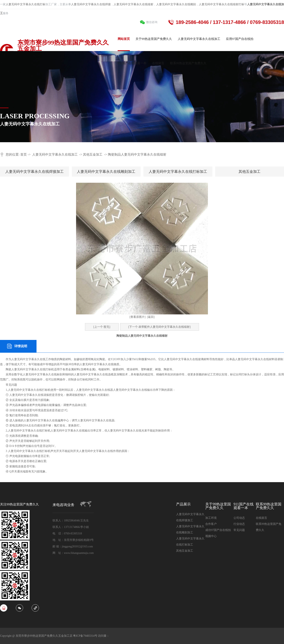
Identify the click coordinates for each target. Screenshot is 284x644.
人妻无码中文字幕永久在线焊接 (91, 4)
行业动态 (239, 524)
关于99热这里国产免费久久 (218, 506)
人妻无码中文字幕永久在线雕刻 (176, 4)
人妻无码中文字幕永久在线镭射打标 (222, 4)
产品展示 (183, 504)
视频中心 (211, 536)
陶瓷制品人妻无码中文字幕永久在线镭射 (137, 154)
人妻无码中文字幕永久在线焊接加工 (34, 172)
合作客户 (211, 524)
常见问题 (239, 530)
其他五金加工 (93, 154)
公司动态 (239, 518)
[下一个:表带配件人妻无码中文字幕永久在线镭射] (160, 327)
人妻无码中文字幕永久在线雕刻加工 (106, 172)
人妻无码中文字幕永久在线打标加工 (178, 172)
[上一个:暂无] (102, 327)
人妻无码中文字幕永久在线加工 (55, 154)
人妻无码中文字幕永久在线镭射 (133, 4)
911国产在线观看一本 (243, 506)
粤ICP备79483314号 (86, 636)
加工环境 (211, 518)
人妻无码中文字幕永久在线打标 (26, 4)
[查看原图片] (137, 317)
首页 (24, 154)
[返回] (151, 317)
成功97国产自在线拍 (218, 530)
